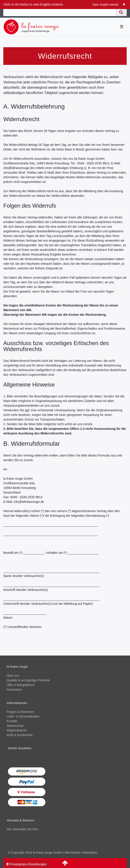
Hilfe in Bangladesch (21, 685)
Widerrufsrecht (17, 730)
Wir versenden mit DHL (23, 829)
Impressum (14, 690)
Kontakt (12, 721)
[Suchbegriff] (59, 12)
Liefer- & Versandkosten (23, 716)
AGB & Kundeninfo (20, 735)
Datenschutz (15, 726)
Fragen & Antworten (20, 712)
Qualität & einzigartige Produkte (28, 680)
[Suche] (121, 12)
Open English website (106, 5)
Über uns (13, 676)
